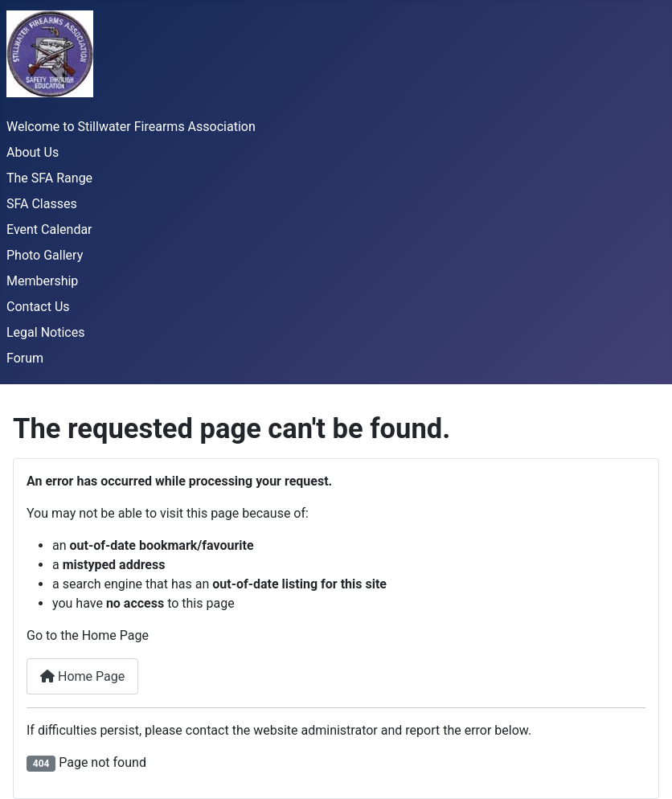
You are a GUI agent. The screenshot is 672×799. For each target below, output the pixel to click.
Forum (25, 358)
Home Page (82, 676)
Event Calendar (49, 229)
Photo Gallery (45, 255)
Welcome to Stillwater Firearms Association (131, 127)
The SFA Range (49, 178)
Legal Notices (45, 332)
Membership (42, 281)
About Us (33, 152)
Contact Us (38, 307)
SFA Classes (42, 204)
